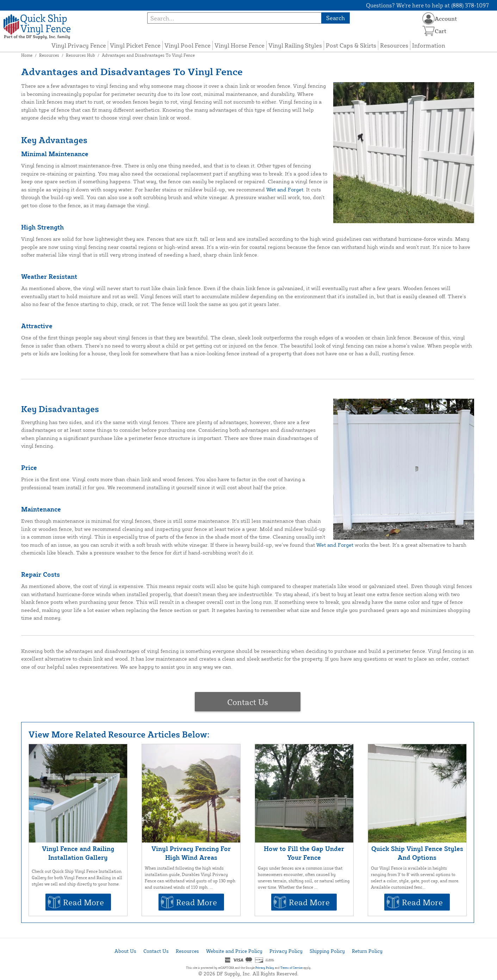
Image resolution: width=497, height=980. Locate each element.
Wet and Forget (285, 189)
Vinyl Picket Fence (135, 45)
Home (27, 55)
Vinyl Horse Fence (240, 45)
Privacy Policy (286, 951)
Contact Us (248, 702)
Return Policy (367, 951)
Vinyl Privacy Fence (79, 45)
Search (336, 18)
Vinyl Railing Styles (295, 45)
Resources (394, 45)
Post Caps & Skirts (351, 45)
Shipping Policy (327, 951)
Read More (83, 902)
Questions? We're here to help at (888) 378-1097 (427, 5)
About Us (125, 951)
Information (429, 45)
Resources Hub (80, 55)
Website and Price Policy (234, 951)
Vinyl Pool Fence (188, 45)
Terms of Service (291, 968)
